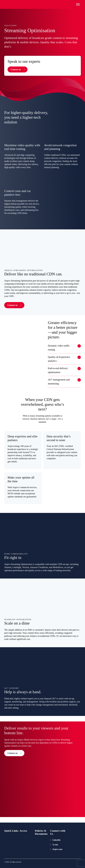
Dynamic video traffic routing (59, 348)
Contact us (16, 69)
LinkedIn (55, 840)
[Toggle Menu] (78, 4)
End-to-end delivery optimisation (58, 370)
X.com (54, 845)
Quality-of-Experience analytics (59, 359)
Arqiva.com (56, 849)
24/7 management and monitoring (59, 382)
